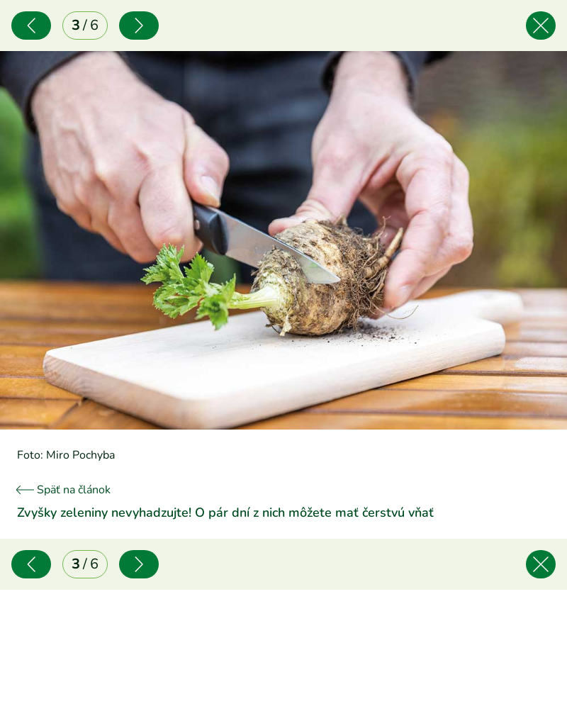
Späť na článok (64, 490)
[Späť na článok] (541, 26)
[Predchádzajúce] (31, 26)
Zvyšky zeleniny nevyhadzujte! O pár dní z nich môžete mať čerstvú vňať (225, 513)
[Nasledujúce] (139, 26)
